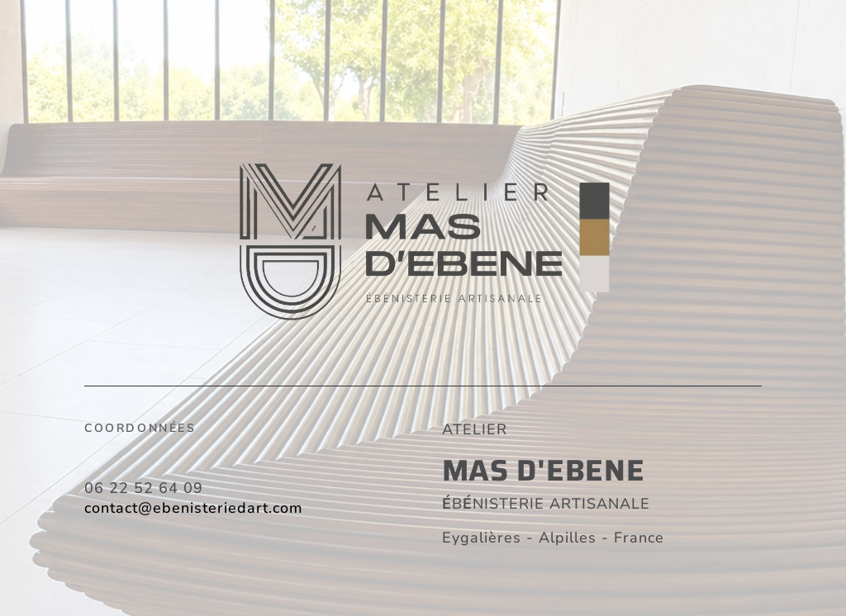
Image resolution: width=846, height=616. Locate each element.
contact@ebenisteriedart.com (194, 508)
